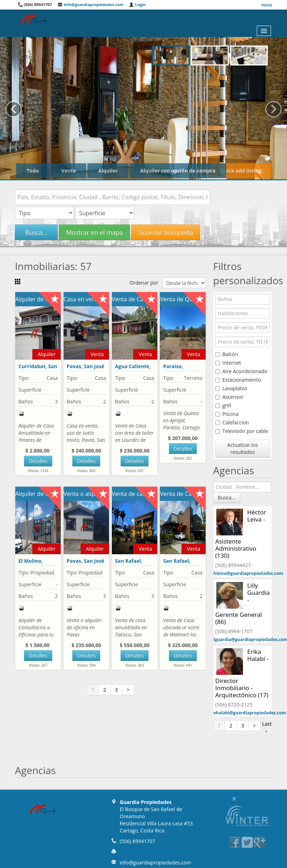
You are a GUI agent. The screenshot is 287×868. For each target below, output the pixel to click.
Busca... (36, 232)
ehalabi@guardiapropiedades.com (250, 713)
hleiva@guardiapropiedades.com (248, 573)
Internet (228, 363)
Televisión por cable (242, 431)
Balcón (227, 354)
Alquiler (108, 171)
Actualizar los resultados (243, 448)
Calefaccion (232, 422)
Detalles (38, 461)
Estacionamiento (238, 380)
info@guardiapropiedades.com (90, 4)
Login (137, 4)
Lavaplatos (231, 388)
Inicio (267, 5)
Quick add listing (241, 171)
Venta (68, 171)
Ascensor (229, 397)
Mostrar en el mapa (94, 232)
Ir (234, 798)
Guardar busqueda (166, 232)
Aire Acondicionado (241, 371)
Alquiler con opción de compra (178, 171)
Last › (267, 727)
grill (223, 405)
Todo (33, 171)
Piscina (227, 414)
